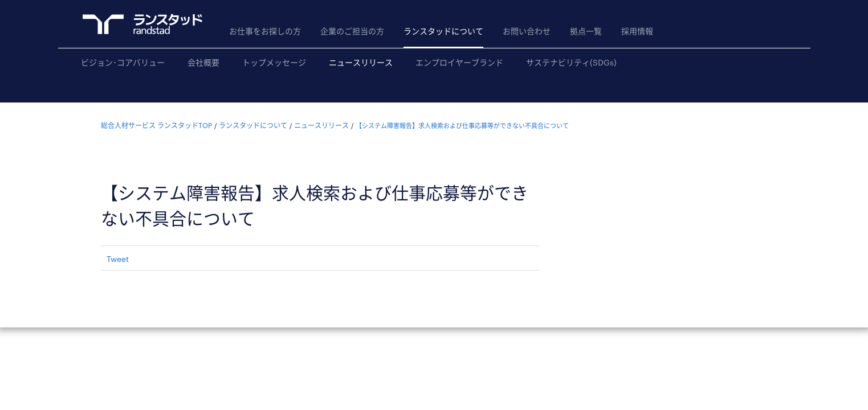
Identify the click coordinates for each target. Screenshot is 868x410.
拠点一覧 (586, 31)
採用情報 (637, 31)
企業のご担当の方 (352, 31)
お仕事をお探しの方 (265, 31)
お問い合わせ (527, 31)
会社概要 (203, 62)
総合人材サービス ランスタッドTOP (156, 125)
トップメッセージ (274, 62)
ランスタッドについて (443, 31)
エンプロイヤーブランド (459, 62)
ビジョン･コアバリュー (123, 62)
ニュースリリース (361, 62)
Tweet (118, 259)
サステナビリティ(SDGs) (571, 62)
